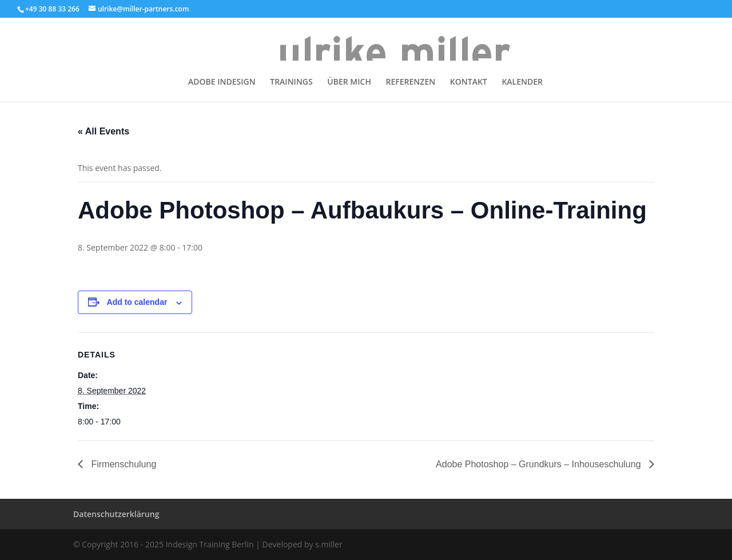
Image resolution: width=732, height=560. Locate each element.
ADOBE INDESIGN (222, 82)
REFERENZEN (411, 82)
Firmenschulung (122, 464)
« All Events (104, 131)
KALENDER (522, 82)
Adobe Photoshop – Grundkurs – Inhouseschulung (540, 464)
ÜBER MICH (349, 82)
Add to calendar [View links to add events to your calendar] (137, 302)
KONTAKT (469, 82)
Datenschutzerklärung (116, 514)
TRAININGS (291, 82)
